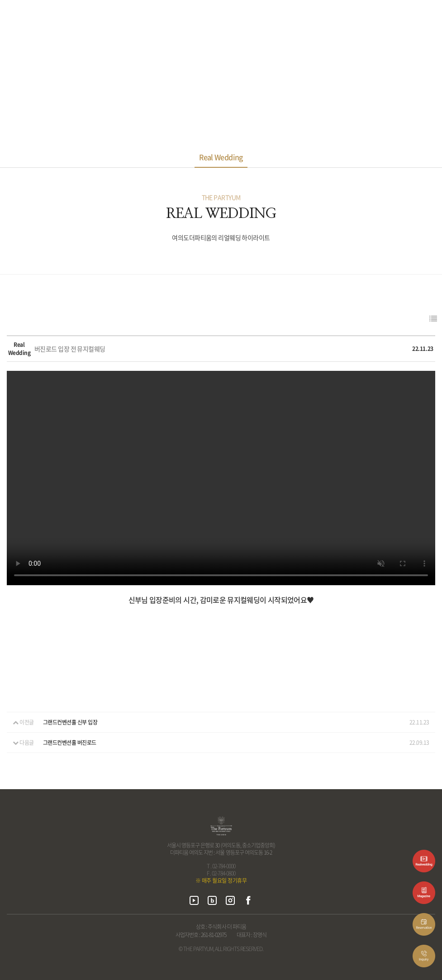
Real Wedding (221, 157)
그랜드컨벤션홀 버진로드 (70, 743)
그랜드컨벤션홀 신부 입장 (70, 722)
